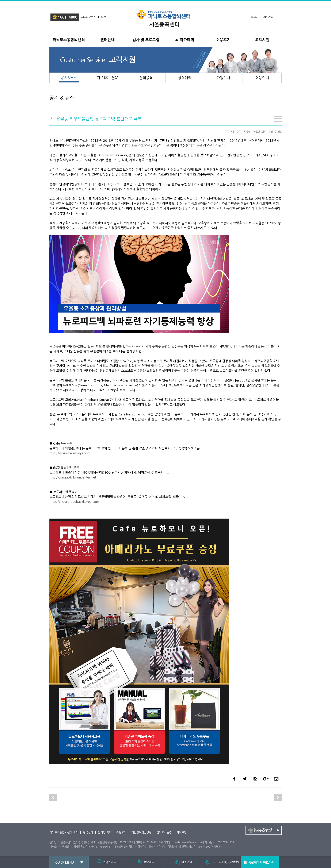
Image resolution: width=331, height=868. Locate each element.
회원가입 (268, 17)
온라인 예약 (105, 832)
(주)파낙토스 (89, 17)
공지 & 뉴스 (62, 98)
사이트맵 (182, 832)
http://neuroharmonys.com (70, 453)
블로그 (105, 17)
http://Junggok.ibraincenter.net (73, 477)
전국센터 (88, 832)
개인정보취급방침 (141, 832)
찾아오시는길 (164, 832)
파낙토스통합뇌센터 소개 (64, 832)
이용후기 (121, 832)
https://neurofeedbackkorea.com (74, 502)
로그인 (255, 17)
